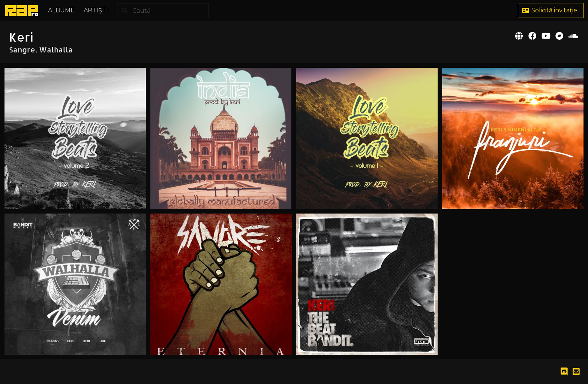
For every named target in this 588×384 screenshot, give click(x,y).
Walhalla (56, 49)
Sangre (22, 49)
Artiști (96, 10)
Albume (61, 10)
